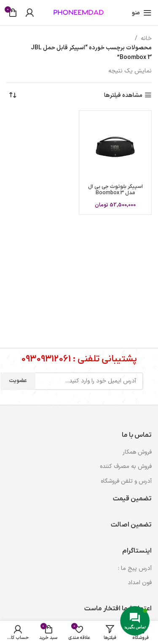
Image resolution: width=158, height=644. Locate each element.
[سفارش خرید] (13, 96)
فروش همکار (137, 452)
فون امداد (140, 583)
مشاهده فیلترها (123, 95)
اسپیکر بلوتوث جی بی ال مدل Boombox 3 (115, 190)
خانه (146, 39)
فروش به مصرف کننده (126, 466)
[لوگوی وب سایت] (79, 12)
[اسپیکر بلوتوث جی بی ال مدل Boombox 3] (115, 147)
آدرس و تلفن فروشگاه (126, 481)
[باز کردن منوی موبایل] (142, 13)
